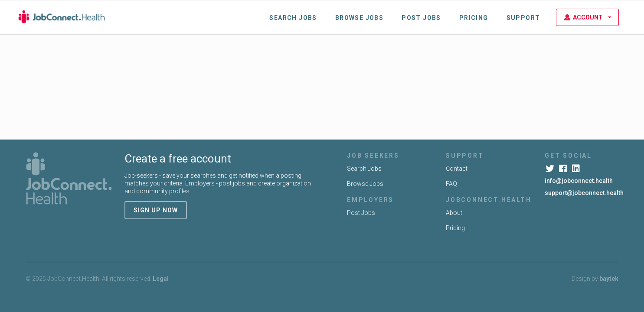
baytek (609, 279)
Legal (161, 279)
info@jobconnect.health (579, 181)
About (454, 213)
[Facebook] (564, 169)
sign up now (156, 210)
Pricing (474, 18)
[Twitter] (551, 169)
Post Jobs (421, 18)
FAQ (451, 184)
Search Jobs (293, 18)
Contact (457, 169)
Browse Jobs (359, 18)
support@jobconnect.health (584, 193)
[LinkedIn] (577, 169)
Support (523, 18)
